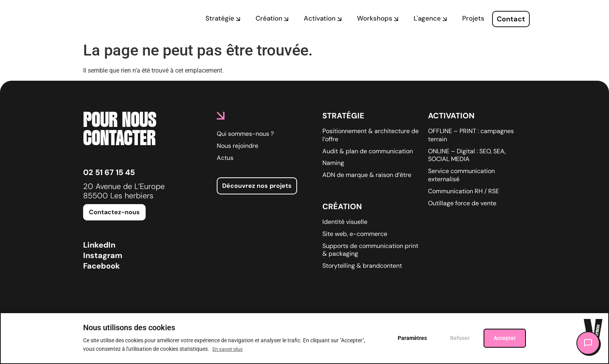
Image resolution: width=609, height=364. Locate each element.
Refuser (460, 338)
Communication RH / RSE (464, 191)
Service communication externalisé (461, 175)
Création (342, 206)
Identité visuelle (345, 222)
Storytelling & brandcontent (362, 266)
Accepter (505, 338)
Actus (225, 158)
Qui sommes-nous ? (245, 134)
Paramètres (412, 338)
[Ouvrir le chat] (588, 343)
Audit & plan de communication (368, 151)
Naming (333, 163)
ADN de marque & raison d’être (367, 175)
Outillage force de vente (462, 203)
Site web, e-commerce (355, 234)
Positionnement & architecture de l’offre (371, 135)
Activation (451, 116)
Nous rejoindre (238, 146)
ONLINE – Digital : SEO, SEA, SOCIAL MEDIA (467, 155)
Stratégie (343, 116)
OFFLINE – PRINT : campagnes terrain (471, 135)
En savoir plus (228, 349)
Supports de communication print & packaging (370, 250)
